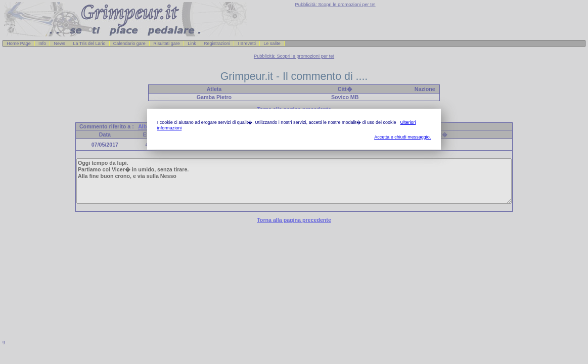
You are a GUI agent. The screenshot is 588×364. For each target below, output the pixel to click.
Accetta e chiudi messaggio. (402, 137)
